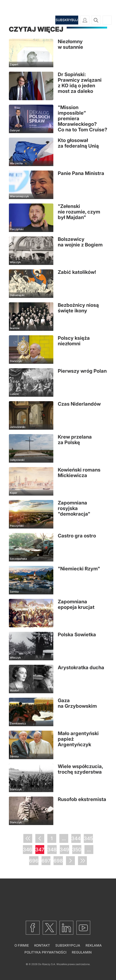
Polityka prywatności (45, 952)
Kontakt (42, 945)
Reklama (94, 945)
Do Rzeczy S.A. (47, 964)
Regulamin (82, 952)
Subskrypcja (68, 945)
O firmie (22, 945)
